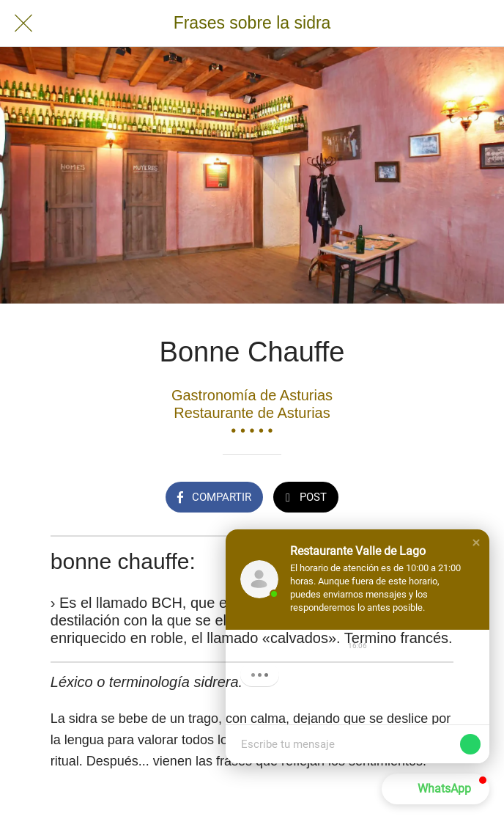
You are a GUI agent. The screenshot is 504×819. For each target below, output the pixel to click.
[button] (476, 543)
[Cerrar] (23, 23)
